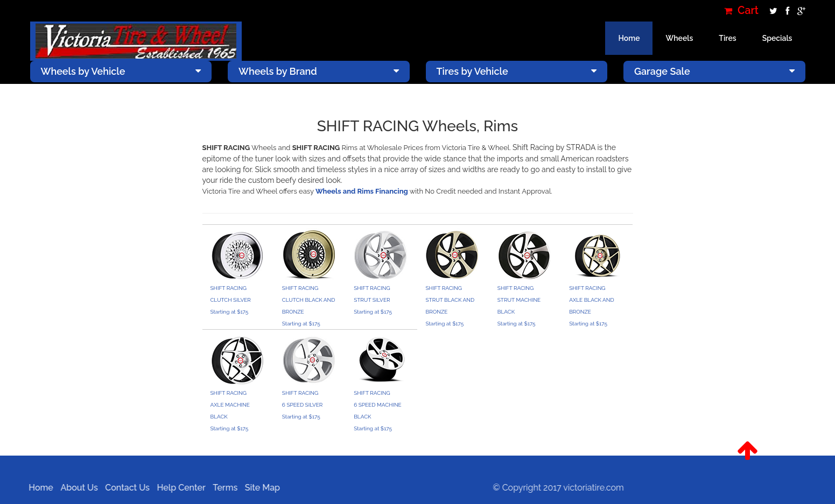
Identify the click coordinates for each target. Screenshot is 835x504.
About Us (75, 488)
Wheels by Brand (319, 71)
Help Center (177, 488)
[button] (748, 451)
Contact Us (124, 488)
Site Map (258, 488)
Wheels (679, 38)
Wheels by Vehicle (121, 71)
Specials (777, 38)
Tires (727, 38)
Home (629, 38)
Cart (741, 10)
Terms (221, 488)
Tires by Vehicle (517, 71)
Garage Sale (714, 71)
